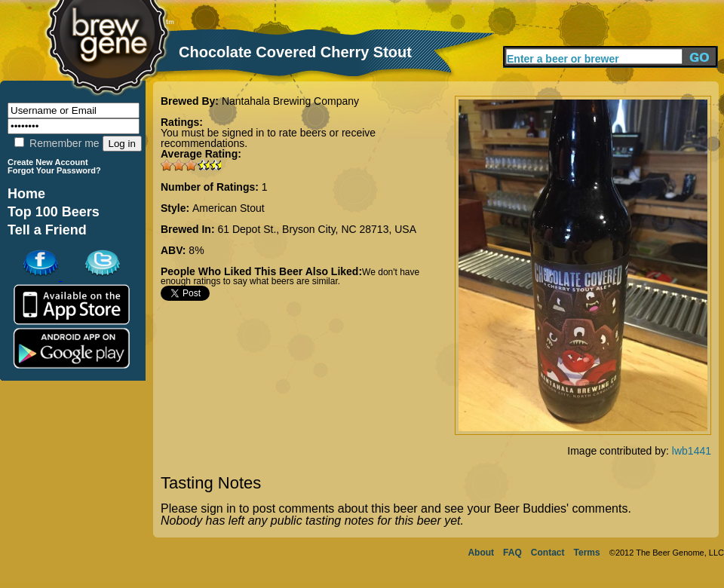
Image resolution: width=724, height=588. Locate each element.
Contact (548, 553)
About (481, 553)
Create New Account (48, 162)
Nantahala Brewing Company (290, 101)
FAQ (512, 553)
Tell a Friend (47, 230)
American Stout (229, 208)
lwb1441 (692, 451)
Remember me (57, 143)
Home (26, 194)
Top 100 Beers (54, 212)
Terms (587, 553)
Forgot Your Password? (54, 170)
